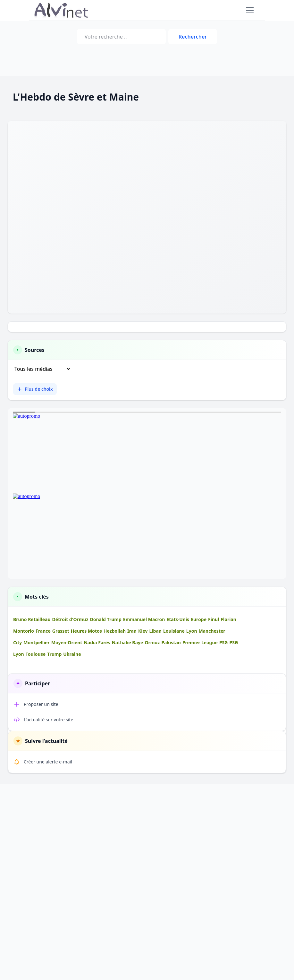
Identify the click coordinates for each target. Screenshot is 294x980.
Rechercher (193, 37)
